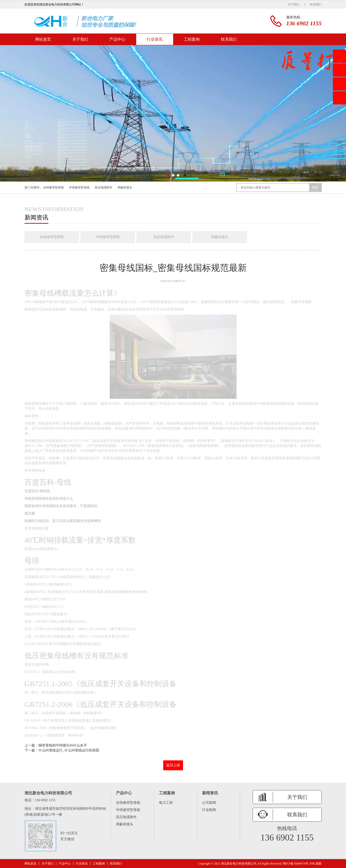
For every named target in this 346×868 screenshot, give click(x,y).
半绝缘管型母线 (79, 187)
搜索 (315, 187)
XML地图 (315, 864)
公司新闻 (209, 803)
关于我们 (294, 4)
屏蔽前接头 (125, 187)
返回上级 (173, 765)
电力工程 (166, 803)
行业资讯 (155, 39)
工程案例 (192, 39)
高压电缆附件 (104, 187)
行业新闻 (209, 810)
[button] (168, 175)
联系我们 (316, 4)
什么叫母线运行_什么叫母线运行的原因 (69, 750)
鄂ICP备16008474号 (296, 864)
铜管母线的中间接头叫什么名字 (63, 745)
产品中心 (117, 39)
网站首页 (43, 39)
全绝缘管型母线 (53, 187)
